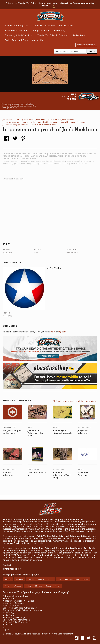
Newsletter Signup (86, 45)
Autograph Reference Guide (16, 596)
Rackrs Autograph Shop (16, 40)
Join (4, 627)
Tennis (51, 579)
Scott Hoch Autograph (83, 474)
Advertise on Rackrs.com (13, 179)
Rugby (49, 586)
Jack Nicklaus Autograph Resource (15, 122)
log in (53, 332)
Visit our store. (35, 560)
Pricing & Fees (66, 26)
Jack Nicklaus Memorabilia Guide (44, 125)
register (62, 332)
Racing (86, 579)
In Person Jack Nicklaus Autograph (62, 432)
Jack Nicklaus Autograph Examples (73, 122)
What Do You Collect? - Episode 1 (53, 35)
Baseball (8, 579)
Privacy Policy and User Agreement (57, 634)
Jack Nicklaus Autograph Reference (61, 120)
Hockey (41, 579)
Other (58, 586)
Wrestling (18, 586)
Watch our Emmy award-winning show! (68, 4)
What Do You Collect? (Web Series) (19, 601)
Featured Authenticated (16, 30)
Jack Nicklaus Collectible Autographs (44, 122)
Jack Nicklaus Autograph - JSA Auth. (35, 433)
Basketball (20, 579)
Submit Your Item (11, 606)
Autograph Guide (41, 30)
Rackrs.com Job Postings (14, 617)
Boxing (28, 586)
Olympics (38, 586)
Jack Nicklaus (7, 120)
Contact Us (37, 40)
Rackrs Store (79, 35)
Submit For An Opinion (44, 26)
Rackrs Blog (59, 30)
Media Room (8, 615)
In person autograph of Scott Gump (62, 475)
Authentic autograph (8, 474)
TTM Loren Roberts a (37, 474)
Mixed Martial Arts (72, 579)
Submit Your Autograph (17, 26)
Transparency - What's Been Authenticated (23, 610)
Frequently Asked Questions (19, 35)
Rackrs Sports (9, 625)
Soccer (7, 586)
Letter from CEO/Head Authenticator (20, 608)
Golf (17, 120)
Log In (6, 629)
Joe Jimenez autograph (83, 432)
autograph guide (35, 543)
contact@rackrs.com (12, 569)
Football (31, 579)
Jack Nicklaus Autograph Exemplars (15, 125)
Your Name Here (9, 427)
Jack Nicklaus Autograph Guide (33, 120)
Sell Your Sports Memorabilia (16, 620)
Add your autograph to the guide (75, 401)
